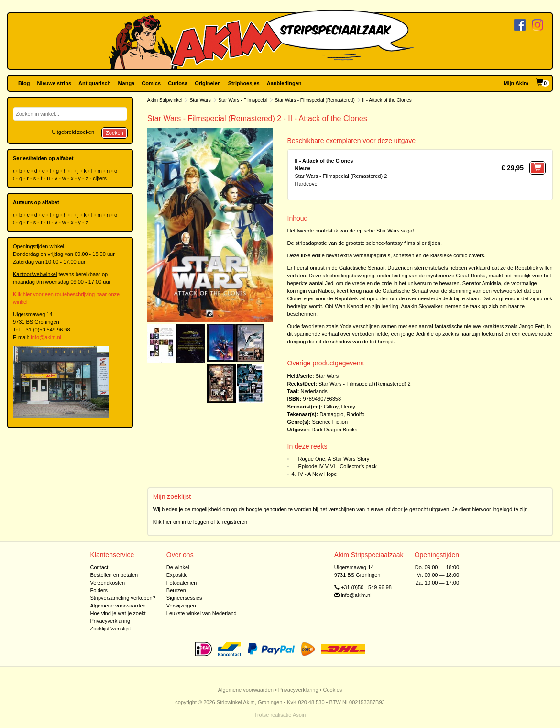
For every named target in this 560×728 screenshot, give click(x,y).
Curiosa (178, 83)
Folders (99, 590)
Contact (99, 567)
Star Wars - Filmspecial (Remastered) (315, 100)
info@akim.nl (46, 337)
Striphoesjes (244, 83)
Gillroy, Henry (340, 407)
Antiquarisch (94, 83)
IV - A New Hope (318, 474)
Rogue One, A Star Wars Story (334, 459)
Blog (24, 83)
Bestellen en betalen (114, 575)
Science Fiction (330, 422)
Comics (151, 83)
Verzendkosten (107, 583)
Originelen (208, 83)
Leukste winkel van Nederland (202, 613)
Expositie (177, 575)
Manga (126, 83)
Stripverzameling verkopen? (122, 598)
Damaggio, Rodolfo (342, 414)
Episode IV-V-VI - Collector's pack (338, 466)
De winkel (178, 567)
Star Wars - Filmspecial (243, 100)
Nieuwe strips (55, 83)
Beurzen (176, 590)
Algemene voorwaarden (118, 606)
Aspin (299, 715)
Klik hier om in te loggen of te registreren (200, 522)
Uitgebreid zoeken (73, 132)
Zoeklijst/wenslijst (110, 629)
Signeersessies (184, 598)
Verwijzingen (181, 606)
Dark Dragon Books (334, 430)
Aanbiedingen (284, 83)
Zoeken (115, 133)
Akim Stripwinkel (165, 100)
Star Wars (200, 100)
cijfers (100, 178)
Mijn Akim (516, 83)
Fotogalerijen (182, 583)
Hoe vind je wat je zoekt (118, 613)
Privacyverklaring (110, 621)
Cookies (333, 690)
